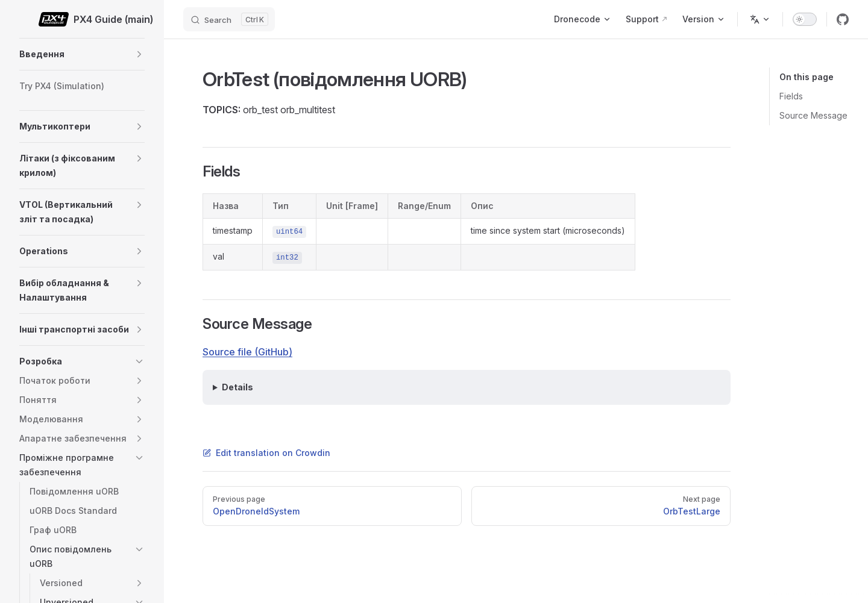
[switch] (805, 19)
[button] (139, 54)
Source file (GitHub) (247, 352)
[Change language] (760, 19)
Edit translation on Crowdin (266, 453)
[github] (843, 19)
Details (237, 387)
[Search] (229, 19)
